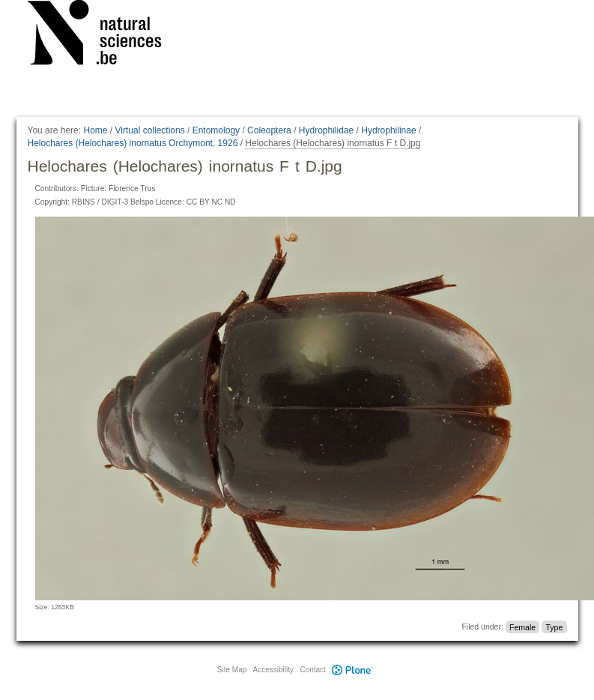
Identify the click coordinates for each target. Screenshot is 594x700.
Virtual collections (150, 130)
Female (522, 627)
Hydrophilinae (388, 130)
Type (554, 627)
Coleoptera (269, 130)
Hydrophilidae (326, 130)
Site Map (232, 670)
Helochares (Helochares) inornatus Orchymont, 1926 (133, 143)
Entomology (216, 130)
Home (95, 130)
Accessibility (273, 670)
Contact (312, 670)
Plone (353, 670)
